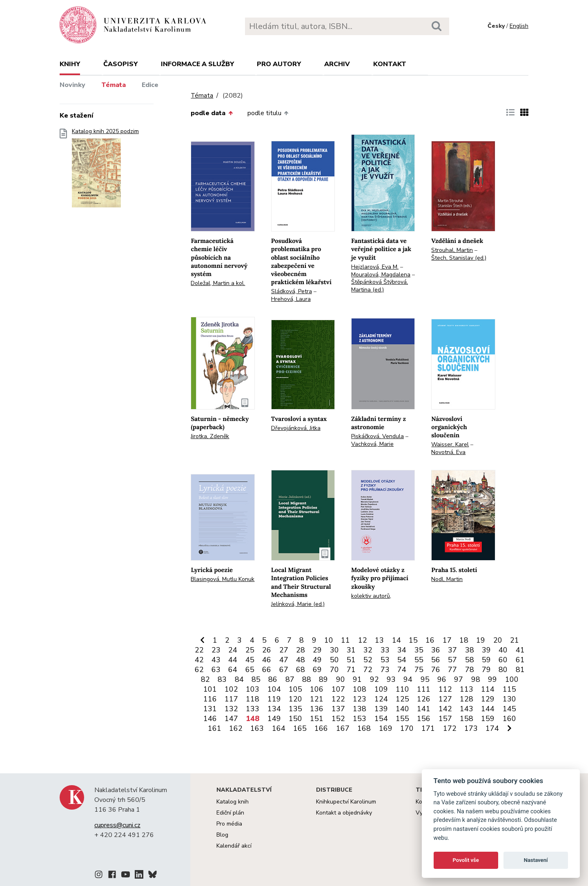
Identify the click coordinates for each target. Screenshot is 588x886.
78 (470, 670)
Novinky (72, 85)
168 (364, 728)
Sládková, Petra (292, 291)
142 (445, 709)
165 (300, 728)
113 (467, 689)
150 (295, 719)
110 (402, 689)
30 (334, 650)
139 (381, 709)
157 (445, 719)
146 (210, 719)
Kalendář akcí (234, 846)
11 (345, 640)
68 (301, 670)
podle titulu (268, 113)
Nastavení (536, 860)
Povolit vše (466, 860)
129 (488, 699)
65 (250, 670)
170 (407, 728)
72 (368, 670)
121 (317, 699)
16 (430, 640)
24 (233, 650)
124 (381, 699)
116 (210, 699)
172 (450, 728)
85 (256, 679)
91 (357, 679)
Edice (150, 85)
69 (317, 670)
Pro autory (279, 64)
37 (452, 650)
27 (284, 650)
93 (391, 679)
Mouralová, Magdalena (381, 275)
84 (239, 679)
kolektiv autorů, (371, 596)
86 (273, 679)
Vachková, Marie (372, 444)
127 (445, 699)
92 (374, 679)
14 (396, 640)
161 (215, 728)
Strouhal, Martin (452, 250)
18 (464, 640)
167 (343, 728)
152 (338, 719)
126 (424, 699)
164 (279, 728)
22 (199, 650)
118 (253, 699)
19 (481, 640)
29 (317, 650)
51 (351, 660)
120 (295, 699)
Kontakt (390, 64)
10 (329, 640)
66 (267, 670)
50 (334, 660)
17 (447, 640)
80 (503, 670)
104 (274, 689)
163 (257, 728)
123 (360, 699)
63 (216, 670)
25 (250, 650)
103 (253, 689)
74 (402, 670)
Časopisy (120, 64)
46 (267, 660)
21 (514, 640)
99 (492, 679)
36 (436, 650)
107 (338, 689)
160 (509, 719)
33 (385, 650)
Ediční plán (230, 813)
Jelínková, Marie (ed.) (298, 604)
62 (199, 670)
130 (509, 699)
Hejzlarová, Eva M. (375, 267)
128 (467, 699)
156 (424, 719)
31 (351, 650)
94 (408, 679)
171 (428, 728)
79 (486, 670)
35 (419, 650)
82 (205, 679)
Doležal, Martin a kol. (218, 283)
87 (290, 679)
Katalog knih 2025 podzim (105, 170)
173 (471, 728)
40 (503, 650)
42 (199, 660)
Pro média (229, 824)
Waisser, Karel (450, 444)
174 (492, 728)
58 (470, 660)
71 (351, 670)
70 (334, 670)
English (519, 26)
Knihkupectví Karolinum (346, 802)
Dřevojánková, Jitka (296, 428)
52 (368, 660)
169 (386, 728)
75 (419, 670)
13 (379, 640)
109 (381, 689)
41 (520, 650)
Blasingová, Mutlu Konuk (223, 579)
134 (274, 709)
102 (231, 689)
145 (509, 709)
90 (341, 679)
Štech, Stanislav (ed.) (459, 258)
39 (486, 650)
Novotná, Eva (448, 452)
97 (459, 679)
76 (436, 670)
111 (424, 689)
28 (301, 650)
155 (402, 719)
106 (317, 689)
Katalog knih (233, 802)
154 (381, 719)
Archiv (337, 64)
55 (419, 660)
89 (323, 679)
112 (445, 689)
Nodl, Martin (447, 579)
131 (210, 709)
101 (210, 689)
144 (488, 709)
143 (467, 709)
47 (284, 660)
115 (509, 689)
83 (222, 679)
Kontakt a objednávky (344, 813)
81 (520, 670)
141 (424, 709)
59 (486, 660)
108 (360, 689)
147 (231, 719)
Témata (114, 85)
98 (476, 679)
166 (321, 728)
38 (470, 650)
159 (488, 719)
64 (233, 670)
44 (233, 660)
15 (413, 640)
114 (488, 689)
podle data (212, 113)
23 (216, 650)
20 (498, 640)
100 (512, 679)
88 (307, 679)
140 (402, 709)
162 (236, 728)
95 (425, 679)
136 (317, 709)
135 (295, 709)
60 (503, 660)
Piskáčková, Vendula (378, 436)
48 (301, 660)
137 (338, 709)
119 (274, 699)
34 (402, 650)
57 (452, 660)
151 (317, 719)
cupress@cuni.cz (117, 825)
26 (267, 650)
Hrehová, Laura (291, 299)
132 (231, 709)
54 (402, 660)
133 (253, 709)
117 (231, 699)
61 (520, 660)
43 (216, 660)
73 (385, 670)
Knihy (70, 64)
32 (368, 650)
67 (284, 670)
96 (442, 679)
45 (250, 660)
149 (274, 719)
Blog (222, 835)
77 (452, 670)
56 (436, 660)
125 (402, 699)
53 (385, 660)
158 (467, 719)
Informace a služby (197, 64)
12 (363, 640)
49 (317, 660)
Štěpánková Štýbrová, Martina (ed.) (380, 286)
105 (295, 689)
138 (360, 709)
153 (360, 719)
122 (338, 699)
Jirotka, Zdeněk (210, 436)
